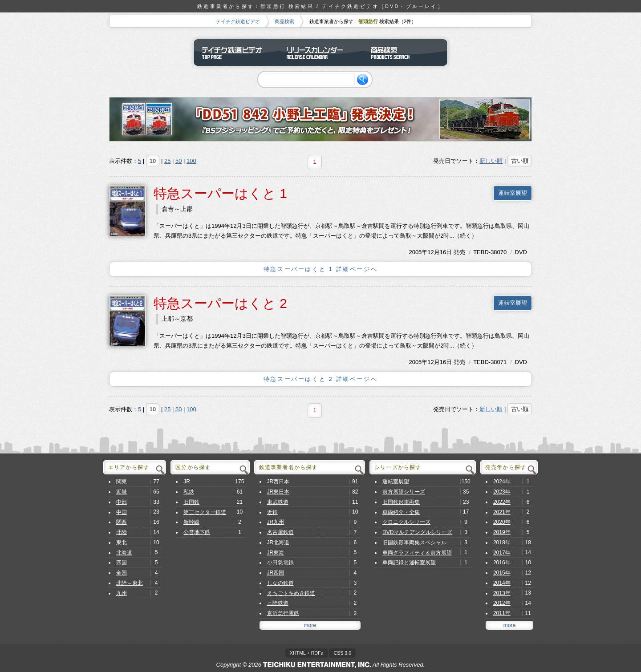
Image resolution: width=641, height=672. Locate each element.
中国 (122, 512)
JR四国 (276, 573)
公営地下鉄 (197, 532)
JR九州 (276, 522)
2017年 (502, 553)
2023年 (502, 492)
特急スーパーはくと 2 (220, 303)
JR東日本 (278, 492)
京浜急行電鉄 (283, 613)
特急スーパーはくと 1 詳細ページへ (320, 269)
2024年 (502, 482)
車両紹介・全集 (401, 512)
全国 (122, 573)
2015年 (502, 573)
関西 (122, 522)
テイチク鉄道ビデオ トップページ (236, 53)
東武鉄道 (278, 502)
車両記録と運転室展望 (409, 563)
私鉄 (189, 492)
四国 (122, 563)
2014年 (502, 583)
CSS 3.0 (342, 653)
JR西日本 (278, 482)
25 (167, 161)
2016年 (502, 563)
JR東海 (276, 553)
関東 (122, 482)
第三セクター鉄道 (205, 512)
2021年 (502, 512)
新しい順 (491, 161)
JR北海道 (278, 542)
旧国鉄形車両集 (401, 502)
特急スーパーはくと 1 (220, 193)
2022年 (502, 502)
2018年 (502, 542)
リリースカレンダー (320, 53)
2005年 (418, 252)
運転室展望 (513, 193)
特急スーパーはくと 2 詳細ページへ (320, 379)
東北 (122, 542)
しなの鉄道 (280, 583)
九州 (122, 593)
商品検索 (284, 21)
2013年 (502, 593)
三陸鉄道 (278, 603)
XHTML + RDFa (307, 653)
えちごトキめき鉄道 (291, 593)
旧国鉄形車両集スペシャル (414, 542)
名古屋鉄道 (280, 532)
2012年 (502, 603)
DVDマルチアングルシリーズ (418, 532)
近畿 (122, 492)
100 (191, 161)
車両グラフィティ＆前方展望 (417, 553)
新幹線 (191, 522)
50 (179, 161)
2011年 (502, 613)
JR (187, 482)
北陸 (122, 532)
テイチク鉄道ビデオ (238, 21)
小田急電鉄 (280, 563)
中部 (122, 502)
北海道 (124, 553)
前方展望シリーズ (404, 492)
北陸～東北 (130, 583)
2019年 (502, 532)
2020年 (502, 522)
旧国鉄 (191, 502)
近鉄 (272, 512)
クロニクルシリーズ (406, 522)
